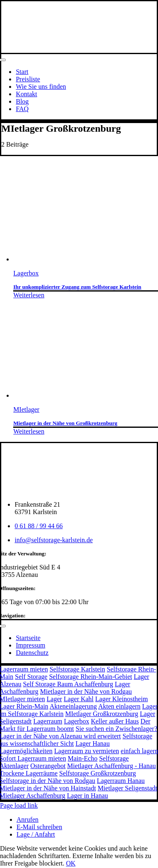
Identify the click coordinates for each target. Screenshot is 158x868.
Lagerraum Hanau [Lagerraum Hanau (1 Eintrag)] (121, 781)
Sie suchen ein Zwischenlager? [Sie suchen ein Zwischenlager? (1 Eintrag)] (116, 729)
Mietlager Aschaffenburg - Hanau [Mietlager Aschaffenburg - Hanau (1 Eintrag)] (112, 766)
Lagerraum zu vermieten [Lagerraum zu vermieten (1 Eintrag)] (86, 751)
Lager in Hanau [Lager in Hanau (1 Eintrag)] (87, 796)
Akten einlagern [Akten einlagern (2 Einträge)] (119, 706)
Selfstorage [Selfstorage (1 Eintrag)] (114, 758)
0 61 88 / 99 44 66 (38, 526)
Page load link (19, 805)
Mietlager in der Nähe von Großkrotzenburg (65, 423)
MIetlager (26, 409)
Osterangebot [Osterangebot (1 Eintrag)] (48, 766)
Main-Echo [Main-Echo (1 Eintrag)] (83, 758)
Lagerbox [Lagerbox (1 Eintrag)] (77, 721)
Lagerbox (26, 273)
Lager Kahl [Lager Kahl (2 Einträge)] (78, 699)
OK (71, 863)
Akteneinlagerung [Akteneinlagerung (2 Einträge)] (73, 706)
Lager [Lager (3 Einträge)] (54, 699)
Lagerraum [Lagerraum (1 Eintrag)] (48, 721)
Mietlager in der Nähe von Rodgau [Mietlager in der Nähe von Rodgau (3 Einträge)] (86, 691)
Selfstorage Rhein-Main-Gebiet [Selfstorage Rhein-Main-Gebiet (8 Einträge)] (91, 677)
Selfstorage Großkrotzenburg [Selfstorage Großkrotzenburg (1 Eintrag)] (98, 773)
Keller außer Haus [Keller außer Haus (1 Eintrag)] (115, 721)
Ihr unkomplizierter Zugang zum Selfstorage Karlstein (77, 287)
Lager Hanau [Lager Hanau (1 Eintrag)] (93, 743)
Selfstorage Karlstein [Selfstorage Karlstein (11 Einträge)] (77, 669)
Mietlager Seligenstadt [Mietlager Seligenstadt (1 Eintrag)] (127, 788)
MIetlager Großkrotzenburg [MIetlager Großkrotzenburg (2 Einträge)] (102, 714)
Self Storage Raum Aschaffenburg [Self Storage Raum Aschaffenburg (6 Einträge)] (68, 684)
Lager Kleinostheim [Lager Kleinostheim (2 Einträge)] (122, 699)
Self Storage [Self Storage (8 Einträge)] (31, 677)
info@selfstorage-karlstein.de (53, 540)
